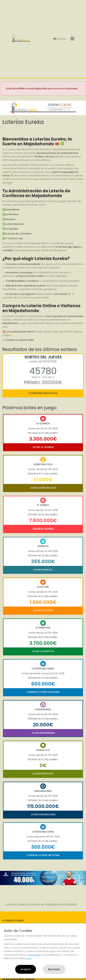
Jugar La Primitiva (43, 651)
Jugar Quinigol (43, 570)
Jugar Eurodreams (43, 733)
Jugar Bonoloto (43, 774)
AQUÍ (29, 958)
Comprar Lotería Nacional (43, 692)
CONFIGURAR (34, 955)
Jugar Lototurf (43, 610)
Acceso (60, 39)
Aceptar (26, 969)
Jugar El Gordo (43, 529)
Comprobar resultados (43, 393)
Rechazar (54, 969)
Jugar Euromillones (43, 814)
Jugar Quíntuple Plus (43, 488)
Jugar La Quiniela (43, 447)
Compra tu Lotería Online (20, 340)
